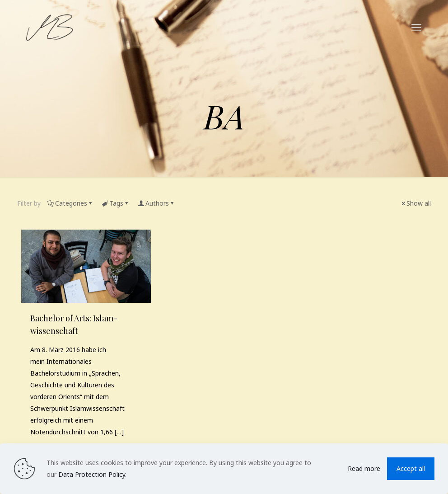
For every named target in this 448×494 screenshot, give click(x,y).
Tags (116, 203)
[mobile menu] (416, 27)
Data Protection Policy (92, 474)
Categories (70, 203)
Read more (364, 468)
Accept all (411, 468)
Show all (415, 203)
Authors (156, 203)
